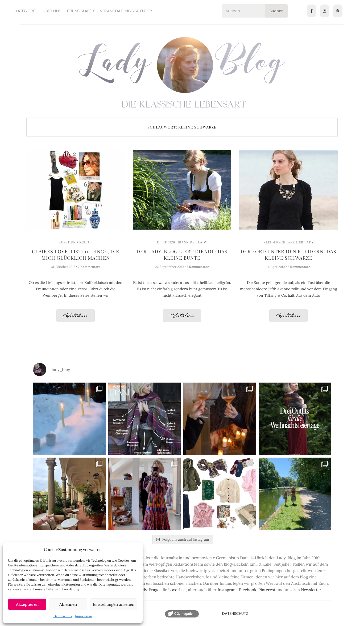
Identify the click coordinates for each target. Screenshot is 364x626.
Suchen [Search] (277, 11)
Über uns (52, 11)
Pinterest (267, 590)
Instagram (227, 590)
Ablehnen (68, 604)
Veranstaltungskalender (126, 11)
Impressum (84, 616)
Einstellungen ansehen (114, 604)
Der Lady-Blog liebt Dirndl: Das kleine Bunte (182, 255)
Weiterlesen (76, 316)
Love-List (177, 590)
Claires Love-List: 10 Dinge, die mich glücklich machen (76, 255)
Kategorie (26, 11)
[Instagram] (325, 11)
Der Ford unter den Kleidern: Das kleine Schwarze (288, 255)
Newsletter (311, 590)
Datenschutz (63, 616)
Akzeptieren (27, 604)
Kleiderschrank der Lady (182, 242)
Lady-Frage (149, 590)
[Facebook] (312, 11)
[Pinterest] (338, 11)
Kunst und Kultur (76, 242)
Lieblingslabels (81, 11)
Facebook (247, 590)
